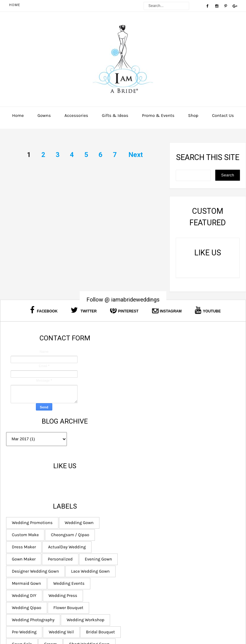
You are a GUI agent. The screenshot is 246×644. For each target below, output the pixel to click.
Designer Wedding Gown (194, 443)
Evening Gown (144, 443)
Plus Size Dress (188, 589)
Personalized (179, 431)
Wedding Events (146, 468)
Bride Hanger (143, 577)
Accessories (76, 116)
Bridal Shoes (200, 565)
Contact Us (223, 116)
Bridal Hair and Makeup (153, 565)
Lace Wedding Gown (150, 456)
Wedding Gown (198, 395)
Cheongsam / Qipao (189, 407)
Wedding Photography (194, 492)
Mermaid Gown (196, 456)
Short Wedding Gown (151, 541)
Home (15, 5)
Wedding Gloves (146, 589)
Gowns (44, 116)
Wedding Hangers (148, 553)
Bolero (183, 553)
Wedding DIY (186, 468)
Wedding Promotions (151, 395)
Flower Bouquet (146, 492)
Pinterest (124, 310)
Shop (193, 116)
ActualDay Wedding (186, 419)
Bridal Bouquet (182, 516)
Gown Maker (142, 431)
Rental (189, 541)
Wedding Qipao (186, 480)
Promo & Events (158, 116)
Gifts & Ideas (115, 116)
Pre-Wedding (193, 504)
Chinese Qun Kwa (185, 577)
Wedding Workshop (149, 504)
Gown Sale (140, 528)
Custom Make (144, 407)
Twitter (84, 310)
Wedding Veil (143, 516)
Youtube (208, 310)
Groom (169, 528)
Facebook (44, 310)
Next (136, 155)
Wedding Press (145, 480)
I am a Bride (153, 626)
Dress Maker (142, 419)
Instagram (167, 310)
